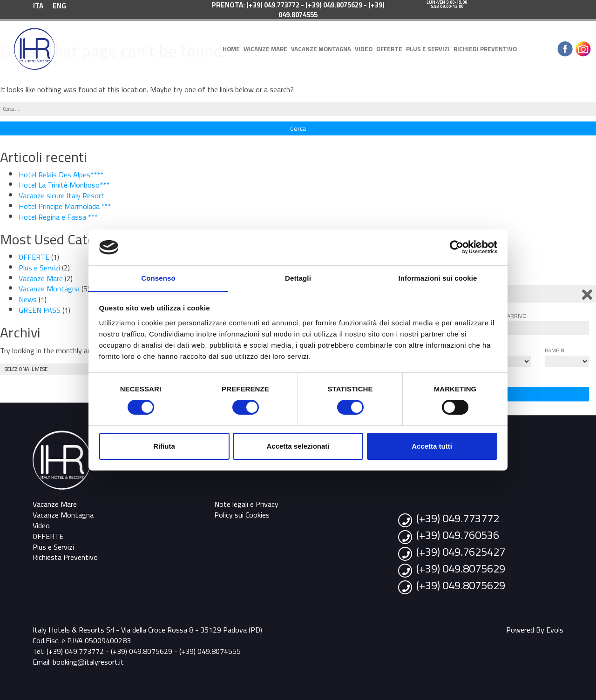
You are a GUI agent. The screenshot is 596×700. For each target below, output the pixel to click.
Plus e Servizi (428, 49)
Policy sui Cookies (242, 515)
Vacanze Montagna (321, 49)
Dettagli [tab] (298, 278)
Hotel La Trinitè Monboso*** (64, 185)
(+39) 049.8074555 (210, 651)
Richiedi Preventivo (485, 49)
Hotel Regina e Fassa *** (58, 217)
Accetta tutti (432, 446)
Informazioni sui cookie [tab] (438, 278)
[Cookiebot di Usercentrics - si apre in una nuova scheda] (457, 247)
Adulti (495, 350)
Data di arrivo (507, 316)
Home (231, 49)
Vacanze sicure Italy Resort (61, 195)
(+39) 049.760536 (458, 535)
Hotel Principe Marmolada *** (65, 206)
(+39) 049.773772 (458, 518)
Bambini (555, 350)
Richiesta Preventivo (65, 557)
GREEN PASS (40, 310)
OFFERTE (389, 49)
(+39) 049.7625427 (461, 552)
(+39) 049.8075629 (461, 569)
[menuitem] (38, 5)
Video (364, 49)
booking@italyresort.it (88, 662)
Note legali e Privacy (246, 504)
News (28, 299)
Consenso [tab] (158, 278)
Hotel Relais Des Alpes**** (61, 175)
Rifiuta (164, 446)
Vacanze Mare (265, 49)
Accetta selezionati (298, 446)
